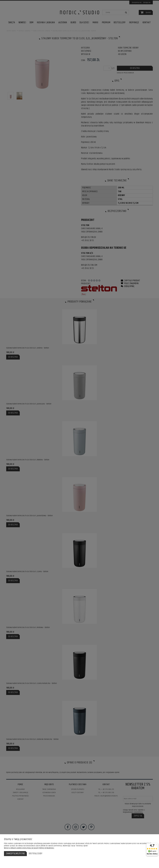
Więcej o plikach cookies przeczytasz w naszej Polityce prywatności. (29, 848)
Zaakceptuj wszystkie (15, 854)
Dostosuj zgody (36, 854)
